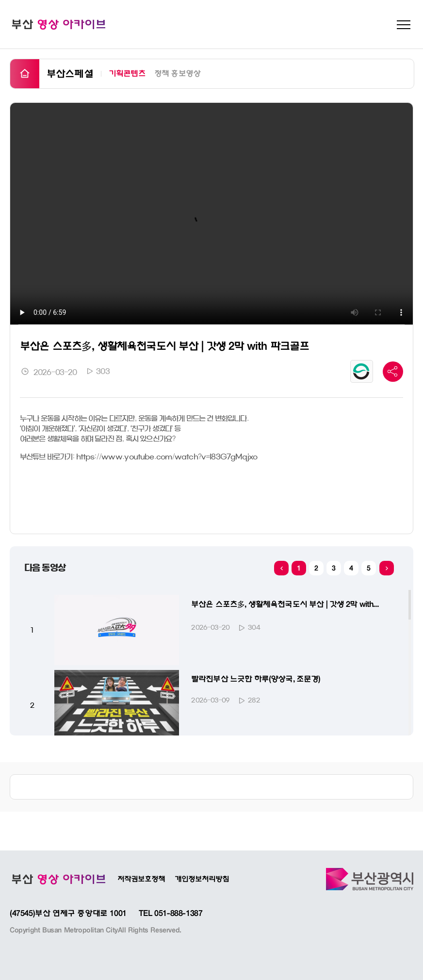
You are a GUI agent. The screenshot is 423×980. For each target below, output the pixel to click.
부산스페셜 (70, 74)
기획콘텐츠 (127, 73)
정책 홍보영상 (177, 73)
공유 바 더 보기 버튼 (393, 372)
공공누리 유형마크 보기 (362, 371)
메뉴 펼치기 (404, 25)
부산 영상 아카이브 (58, 24)
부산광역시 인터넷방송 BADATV (58, 879)
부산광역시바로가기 (370, 879)
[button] (387, 568)
